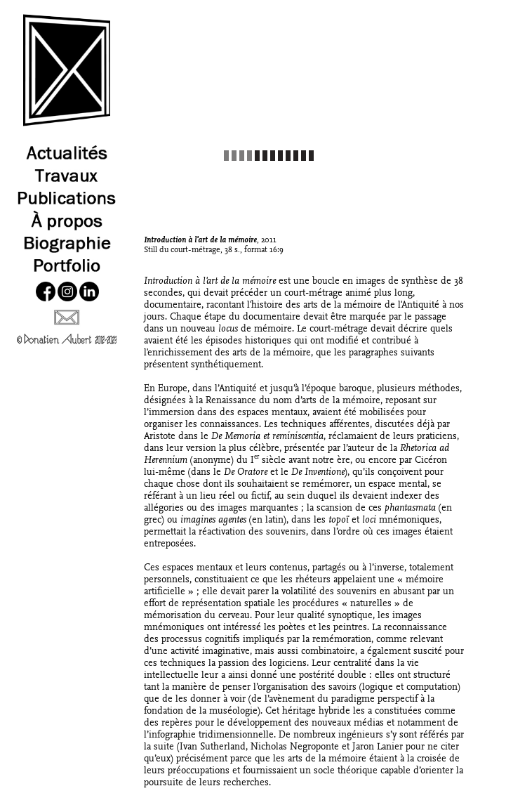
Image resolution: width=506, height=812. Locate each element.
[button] (420, 94)
